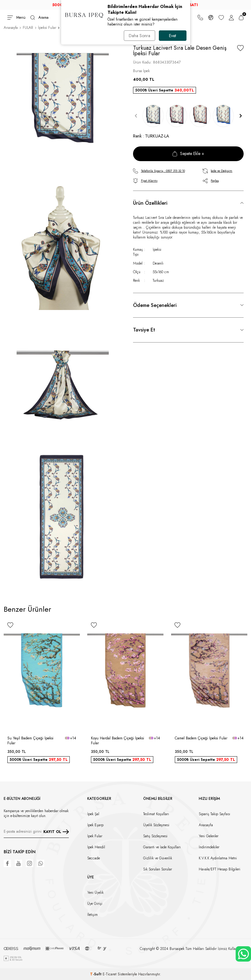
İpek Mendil (96, 847)
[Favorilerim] (221, 17)
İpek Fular (95, 836)
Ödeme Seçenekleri (155, 305)
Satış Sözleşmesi (155, 836)
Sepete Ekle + (188, 153)
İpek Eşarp (95, 825)
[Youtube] (18, 863)
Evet (173, 36)
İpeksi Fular (47, 28)
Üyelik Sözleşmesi (156, 825)
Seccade (94, 858)
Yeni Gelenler (209, 836)
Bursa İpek (141, 71)
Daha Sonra (139, 36)
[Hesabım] (231, 17)
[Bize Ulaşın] (200, 17)
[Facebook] (7, 863)
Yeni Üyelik (95, 893)
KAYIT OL (56, 832)
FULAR (28, 28)
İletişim (92, 915)
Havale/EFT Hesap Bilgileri (220, 869)
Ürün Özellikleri (150, 203)
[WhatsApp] (41, 863)
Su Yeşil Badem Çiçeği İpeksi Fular (30, 741)
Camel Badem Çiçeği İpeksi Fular (201, 738)
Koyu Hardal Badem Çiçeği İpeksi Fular (118, 741)
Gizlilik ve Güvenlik (158, 858)
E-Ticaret (110, 974)
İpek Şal (93, 814)
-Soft (96, 974)
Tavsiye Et (144, 330)
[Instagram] (29, 863)
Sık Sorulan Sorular (158, 869)
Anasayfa (11, 28)
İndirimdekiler (209, 847)
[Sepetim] (241, 17)
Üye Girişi (95, 904)
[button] (136, 116)
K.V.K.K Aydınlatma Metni (218, 858)
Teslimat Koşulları (156, 814)
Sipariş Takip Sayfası (214, 814)
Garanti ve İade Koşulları (162, 847)
